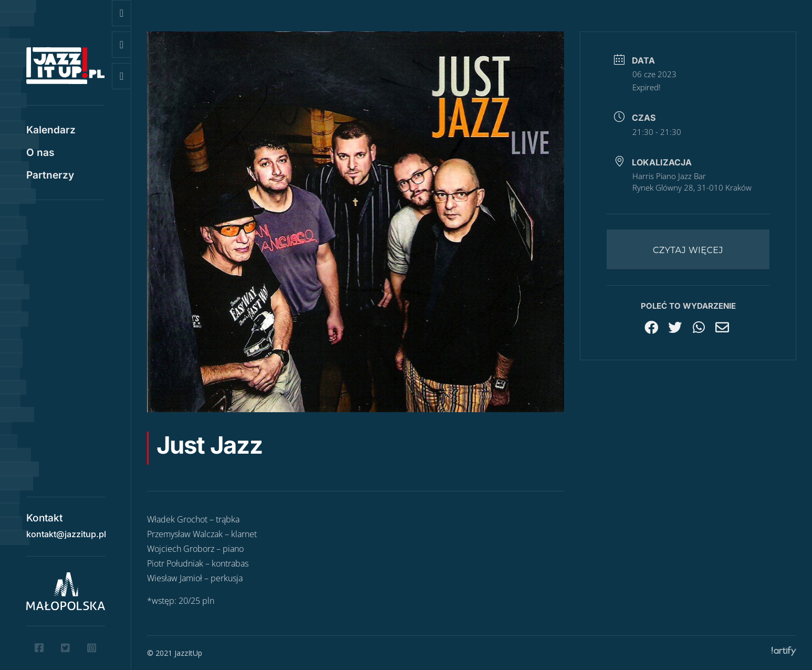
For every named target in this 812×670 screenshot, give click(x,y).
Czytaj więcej (688, 250)
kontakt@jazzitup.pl (66, 530)
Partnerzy (50, 176)
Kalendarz (51, 131)
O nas (40, 154)
